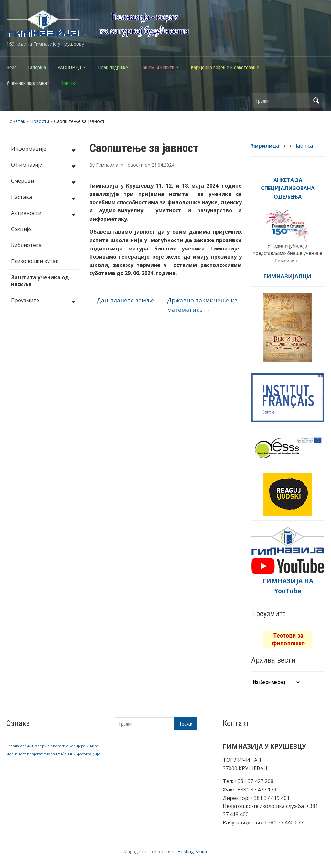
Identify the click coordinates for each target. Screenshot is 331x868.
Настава (43, 198)
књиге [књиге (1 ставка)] (92, 746)
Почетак (16, 121)
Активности (43, 214)
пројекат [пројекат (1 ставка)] (35, 754)
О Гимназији (43, 165)
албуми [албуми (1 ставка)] (27, 746)
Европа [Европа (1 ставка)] (13, 746)
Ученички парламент (28, 83)
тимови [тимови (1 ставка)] (50, 754)
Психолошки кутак (35, 261)
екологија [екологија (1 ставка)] (59, 746)
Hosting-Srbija (192, 851)
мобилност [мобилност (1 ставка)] (16, 754)
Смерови (43, 181)
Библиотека (26, 245)
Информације (43, 149)
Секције (21, 229)
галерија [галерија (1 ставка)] (42, 746)
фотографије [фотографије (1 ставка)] (89, 754)
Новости (40, 121)
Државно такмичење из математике (202, 305)
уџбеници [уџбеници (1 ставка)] (67, 754)
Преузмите (43, 301)
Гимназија (107, 165)
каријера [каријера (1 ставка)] (77, 746)
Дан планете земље (122, 300)
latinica (304, 146)
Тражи (316, 101)
